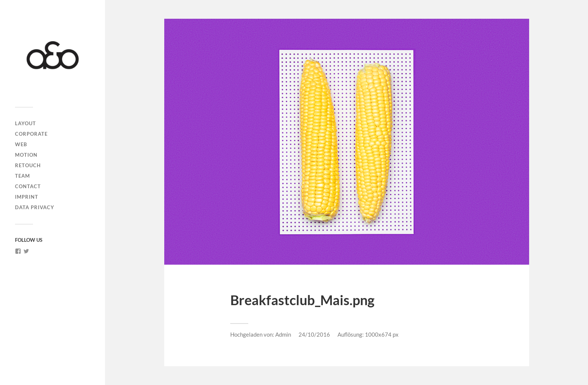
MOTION (26, 155)
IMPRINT (27, 197)
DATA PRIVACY (35, 207)
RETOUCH (28, 165)
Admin (283, 334)
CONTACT (28, 186)
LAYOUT (25, 123)
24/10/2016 (314, 334)
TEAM (22, 176)
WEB (21, 144)
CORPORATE (31, 134)
